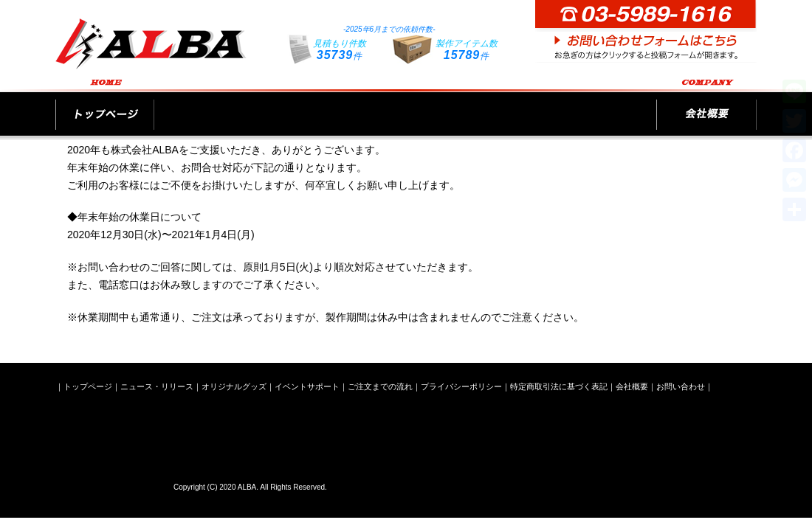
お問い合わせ (681, 386)
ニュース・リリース (216, 104)
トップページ (105, 104)
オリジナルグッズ (338, 104)
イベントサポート (467, 104)
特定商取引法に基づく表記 (559, 386)
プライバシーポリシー (461, 386)
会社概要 (706, 104)
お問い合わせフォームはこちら (646, 31)
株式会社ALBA (111, 485)
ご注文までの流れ (595, 104)
